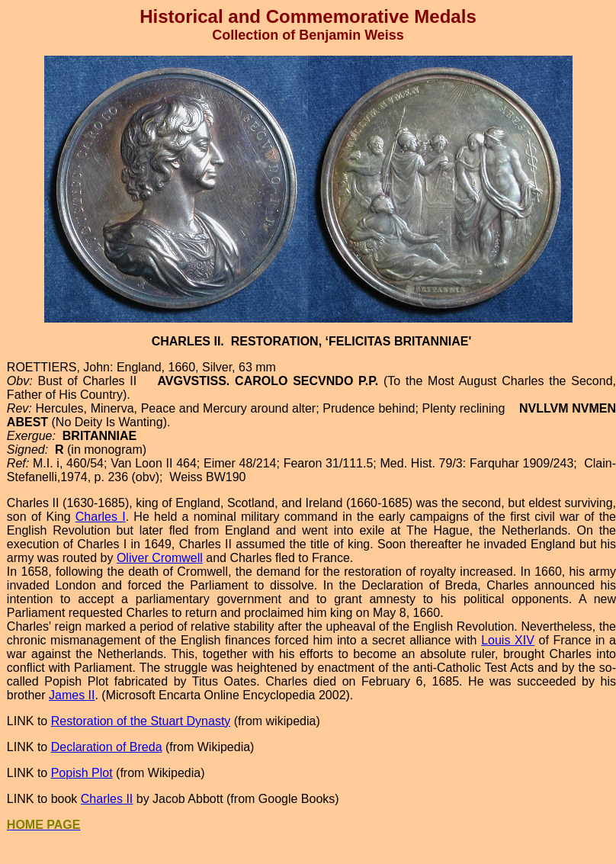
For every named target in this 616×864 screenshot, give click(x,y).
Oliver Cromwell (160, 558)
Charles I (101, 517)
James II (72, 695)
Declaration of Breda (107, 747)
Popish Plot (82, 773)
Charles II (107, 799)
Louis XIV (508, 640)
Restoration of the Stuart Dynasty (141, 721)
